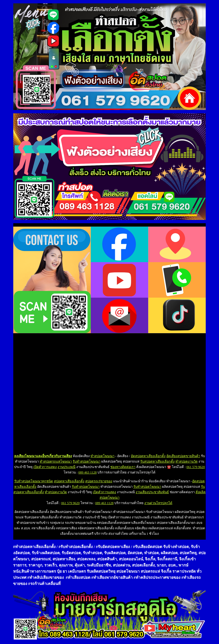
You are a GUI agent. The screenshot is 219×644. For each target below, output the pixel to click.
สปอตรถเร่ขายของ (99, 481)
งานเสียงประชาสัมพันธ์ (152, 492)
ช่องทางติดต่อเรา (123, 467)
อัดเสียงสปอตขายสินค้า (183, 456)
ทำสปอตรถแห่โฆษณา (56, 461)
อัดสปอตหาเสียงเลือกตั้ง (148, 456)
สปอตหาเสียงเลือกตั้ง (69, 481)
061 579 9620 (196, 467)
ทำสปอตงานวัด (187, 461)
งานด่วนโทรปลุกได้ (158, 503)
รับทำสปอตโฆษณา (87, 461)
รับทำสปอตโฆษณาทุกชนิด (34, 481)
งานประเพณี (66, 467)
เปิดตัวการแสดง (45, 467)
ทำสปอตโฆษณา (102, 456)
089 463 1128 (88, 472)
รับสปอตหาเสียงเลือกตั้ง (157, 461)
